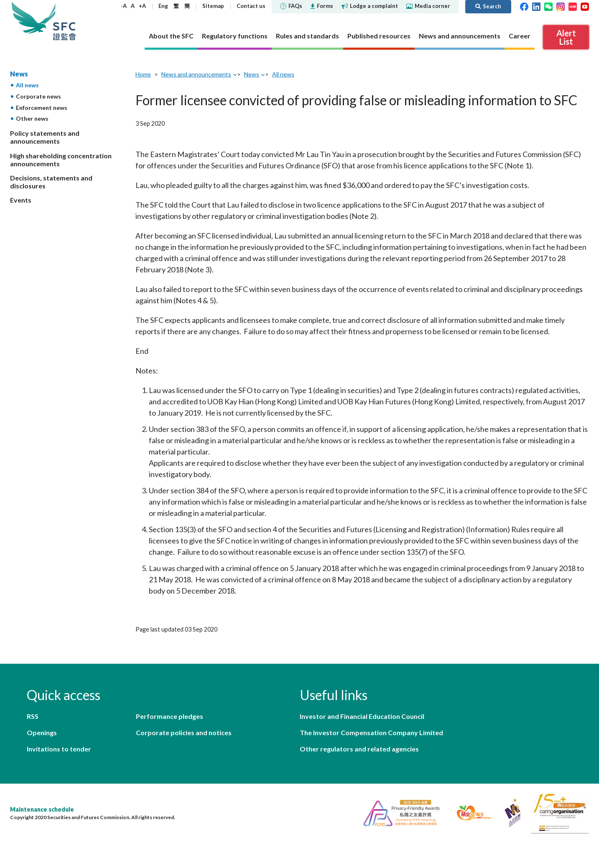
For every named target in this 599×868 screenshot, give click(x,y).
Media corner (428, 6)
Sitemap (213, 6)
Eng (163, 6)
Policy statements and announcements (45, 137)
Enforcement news (42, 108)
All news (27, 85)
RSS (33, 716)
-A (124, 6)
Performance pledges (170, 716)
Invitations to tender (59, 749)
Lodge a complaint (370, 6)
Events (21, 200)
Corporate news (38, 96)
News (19, 74)
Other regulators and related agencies (359, 749)
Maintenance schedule (42, 809)
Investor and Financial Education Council (362, 716)
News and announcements (196, 74)
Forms (322, 6)
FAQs (291, 6)
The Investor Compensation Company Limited (371, 732)
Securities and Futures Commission (64, 21)
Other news (32, 118)
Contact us (251, 6)
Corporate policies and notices (184, 732)
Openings (42, 732)
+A (142, 6)
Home (143, 74)
